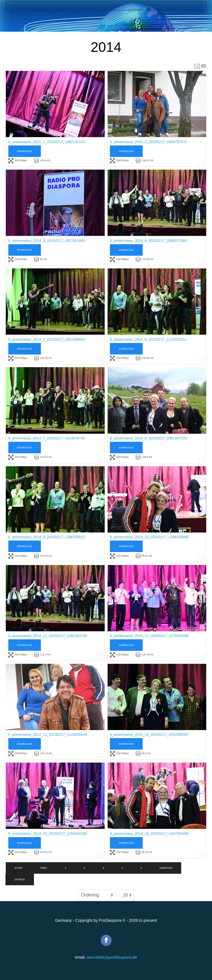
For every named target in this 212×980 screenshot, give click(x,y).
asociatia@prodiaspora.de (112, 957)
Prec (44, 868)
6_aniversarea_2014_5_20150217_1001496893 (47, 340)
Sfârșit (20, 879)
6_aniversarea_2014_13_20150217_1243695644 (48, 735)
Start (19, 868)
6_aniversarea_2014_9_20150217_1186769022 (47, 537)
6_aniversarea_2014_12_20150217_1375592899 (149, 636)
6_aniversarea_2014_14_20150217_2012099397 (149, 735)
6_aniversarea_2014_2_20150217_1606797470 (148, 142)
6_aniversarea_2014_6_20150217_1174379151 (148, 340)
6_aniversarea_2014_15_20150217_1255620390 (48, 834)
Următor (166, 868)
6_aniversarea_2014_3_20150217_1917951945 (47, 241)
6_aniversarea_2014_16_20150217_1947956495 (149, 834)
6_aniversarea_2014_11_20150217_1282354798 (48, 636)
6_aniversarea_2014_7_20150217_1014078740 (47, 438)
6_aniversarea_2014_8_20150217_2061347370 (148, 438)
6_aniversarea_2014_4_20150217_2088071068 (148, 241)
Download (25, 151)
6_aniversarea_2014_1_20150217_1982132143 (47, 142)
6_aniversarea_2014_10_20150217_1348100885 (149, 537)
